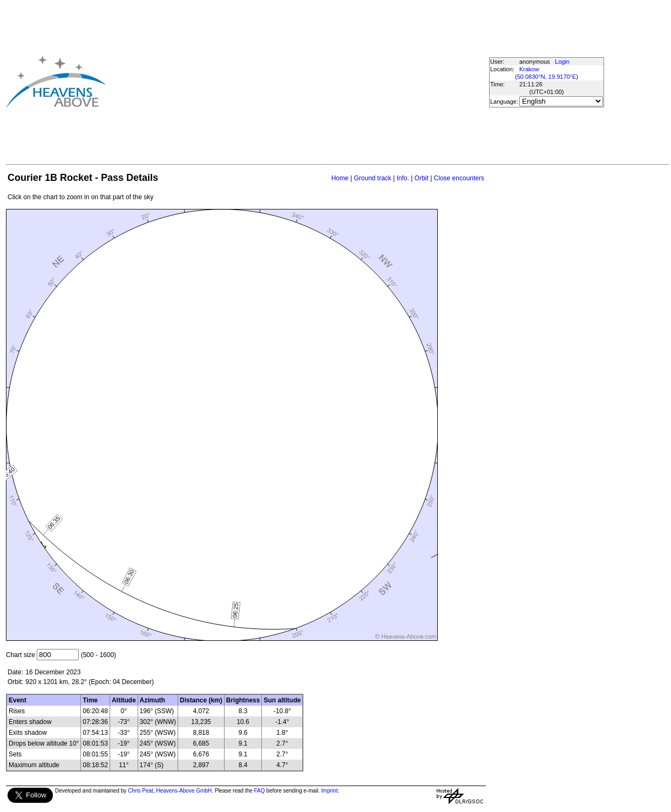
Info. (403, 178)
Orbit (422, 178)
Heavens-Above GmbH (184, 791)
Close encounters (459, 178)
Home (340, 178)
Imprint (330, 791)
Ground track (372, 178)
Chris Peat (141, 791)
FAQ (260, 791)
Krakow (529, 69)
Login (562, 62)
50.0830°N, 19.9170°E (547, 77)
